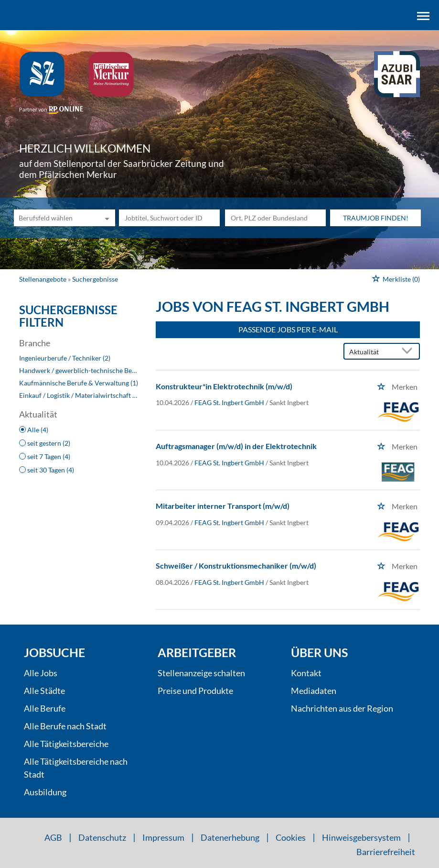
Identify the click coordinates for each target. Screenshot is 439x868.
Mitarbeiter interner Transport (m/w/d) (223, 506)
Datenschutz (102, 837)
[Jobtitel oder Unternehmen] (169, 218)
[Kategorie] (55, 218)
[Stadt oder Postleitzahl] (275, 218)
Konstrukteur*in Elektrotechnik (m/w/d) (224, 386)
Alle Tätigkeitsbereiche (66, 744)
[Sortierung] (372, 352)
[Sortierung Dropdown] (409, 352)
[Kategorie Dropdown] (106, 218)
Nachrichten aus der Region (342, 708)
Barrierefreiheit (386, 852)
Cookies (291, 837)
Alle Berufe (45, 708)
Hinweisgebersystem (361, 837)
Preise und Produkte (195, 691)
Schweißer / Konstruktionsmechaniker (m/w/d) (236, 566)
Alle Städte (44, 691)
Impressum (163, 837)
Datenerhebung (230, 837)
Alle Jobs (41, 673)
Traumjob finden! (376, 218)
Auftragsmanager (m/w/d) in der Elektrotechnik (236, 446)
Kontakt (306, 673)
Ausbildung (45, 792)
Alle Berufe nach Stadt (65, 726)
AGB (53, 837)
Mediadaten (314, 691)
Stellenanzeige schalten (201, 673)
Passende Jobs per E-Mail (288, 329)
